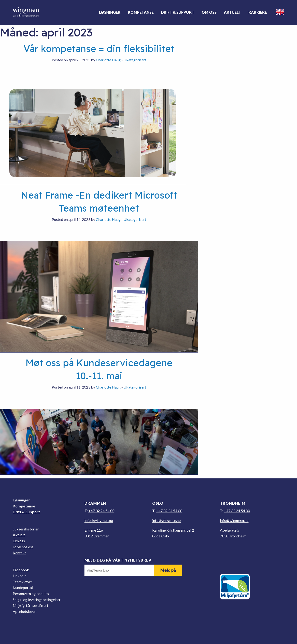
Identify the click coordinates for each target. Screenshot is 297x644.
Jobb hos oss (23, 547)
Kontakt (19, 553)
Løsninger (110, 12)
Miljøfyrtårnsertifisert (31, 605)
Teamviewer (23, 582)
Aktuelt (232, 12)
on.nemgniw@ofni (99, 520)
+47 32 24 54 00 (101, 511)
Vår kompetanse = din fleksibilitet (99, 49)
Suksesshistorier (26, 529)
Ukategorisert (135, 60)
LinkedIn (20, 576)
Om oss (209, 12)
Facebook (21, 570)
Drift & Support (177, 12)
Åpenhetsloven (25, 611)
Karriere (257, 12)
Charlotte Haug (108, 60)
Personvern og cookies (31, 593)
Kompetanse (140, 12)
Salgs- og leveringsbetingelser (37, 600)
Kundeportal (23, 587)
